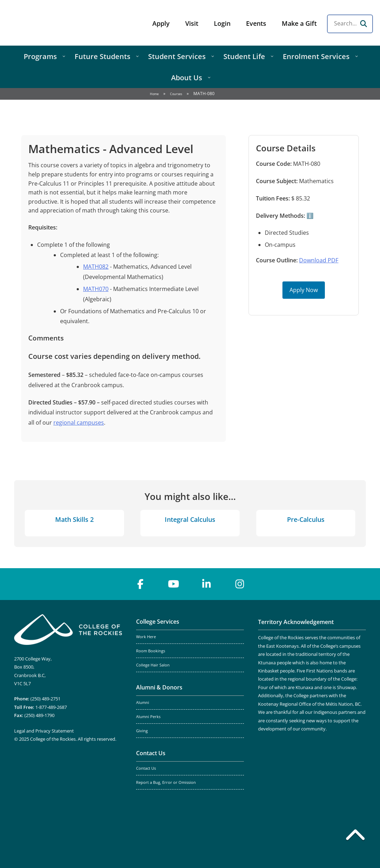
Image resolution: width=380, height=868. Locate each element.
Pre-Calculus (306, 519)
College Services (158, 622)
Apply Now (304, 290)
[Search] (363, 24)
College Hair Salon (153, 665)
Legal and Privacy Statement (44, 731)
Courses (176, 94)
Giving (142, 731)
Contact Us (151, 753)
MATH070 (96, 289)
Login (222, 23)
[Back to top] (355, 836)
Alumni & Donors (159, 687)
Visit (192, 23)
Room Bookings (151, 651)
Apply (161, 23)
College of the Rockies (62, 23)
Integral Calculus (190, 519)
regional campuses (79, 423)
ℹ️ (309, 216)
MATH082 (96, 267)
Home (154, 94)
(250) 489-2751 (45, 699)
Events (256, 23)
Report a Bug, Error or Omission (166, 782)
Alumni (143, 703)
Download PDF (319, 260)
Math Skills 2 (74, 519)
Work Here (146, 637)
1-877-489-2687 (51, 707)
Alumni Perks (148, 717)
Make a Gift (299, 23)
